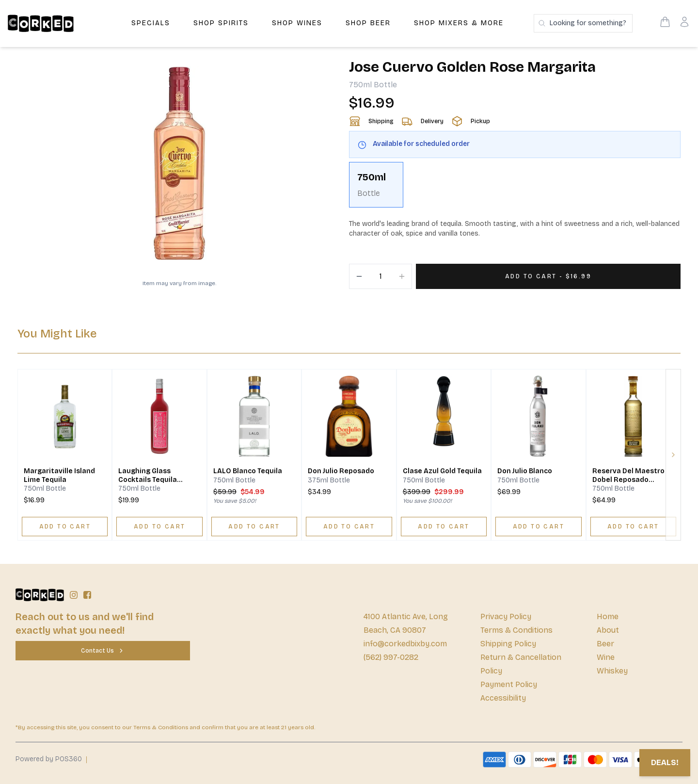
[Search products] (583, 23)
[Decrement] (359, 276)
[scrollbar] (515, 189)
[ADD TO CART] (65, 527)
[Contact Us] (103, 651)
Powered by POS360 (49, 759)
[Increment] (402, 276)
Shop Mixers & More (459, 23)
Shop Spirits (221, 23)
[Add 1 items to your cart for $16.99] (548, 276)
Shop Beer (368, 23)
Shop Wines (297, 23)
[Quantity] (381, 276)
